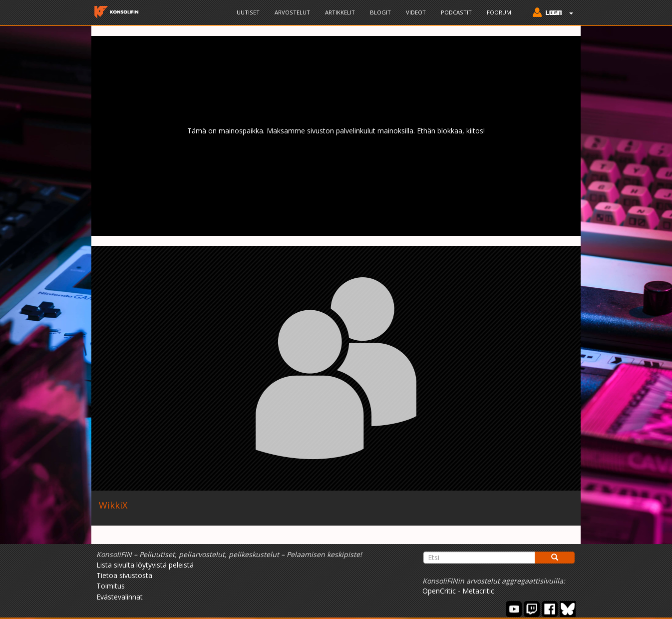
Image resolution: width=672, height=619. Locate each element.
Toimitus (111, 586)
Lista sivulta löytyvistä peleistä (145, 565)
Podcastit (456, 12)
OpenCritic (439, 591)
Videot (416, 12)
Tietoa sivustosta (124, 575)
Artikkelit (340, 12)
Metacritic (478, 591)
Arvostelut (292, 12)
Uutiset (248, 12)
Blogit (380, 12)
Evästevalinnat (120, 597)
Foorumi (500, 12)
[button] (550, 13)
